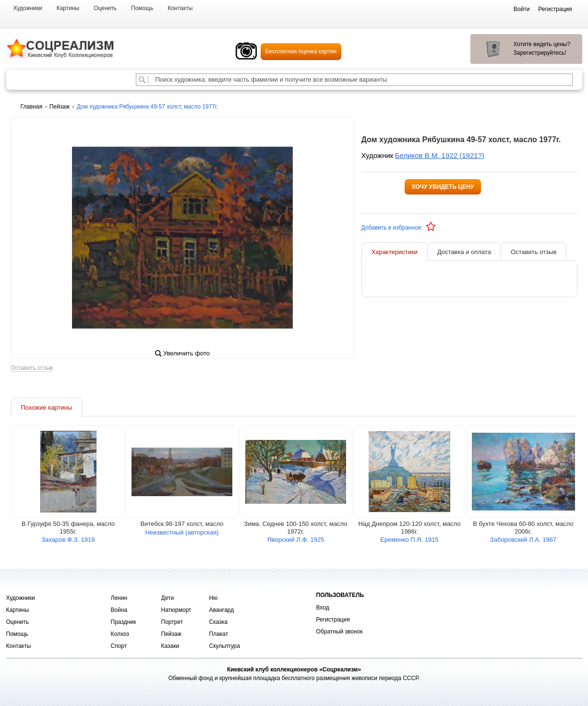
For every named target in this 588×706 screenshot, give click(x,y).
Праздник (124, 622)
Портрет (172, 622)
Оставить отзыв (32, 368)
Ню (214, 598)
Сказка (218, 622)
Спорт (119, 646)
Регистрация (333, 620)
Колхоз (120, 634)
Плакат (219, 634)
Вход (323, 608)
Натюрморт (176, 610)
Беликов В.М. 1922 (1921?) (440, 155)
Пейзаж (171, 634)
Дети (168, 598)
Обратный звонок (340, 632)
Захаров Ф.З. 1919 (68, 540)
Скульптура (225, 646)
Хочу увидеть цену (443, 187)
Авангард (222, 610)
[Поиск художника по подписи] (142, 80)
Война (119, 610)
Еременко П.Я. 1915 (409, 540)
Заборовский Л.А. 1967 (523, 540)
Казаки (170, 646)
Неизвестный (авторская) (182, 532)
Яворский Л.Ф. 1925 (295, 540)
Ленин (119, 598)
